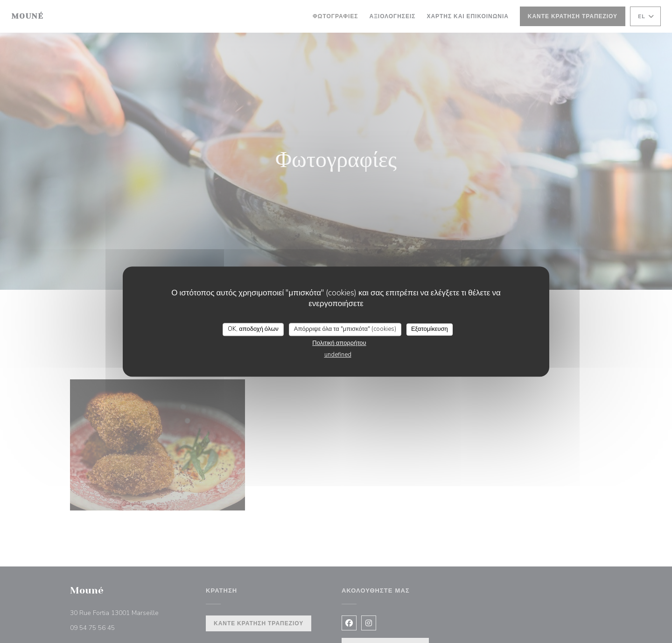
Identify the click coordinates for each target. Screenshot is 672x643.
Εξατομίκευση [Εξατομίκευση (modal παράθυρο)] (430, 329)
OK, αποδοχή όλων (253, 329)
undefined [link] (338, 355)
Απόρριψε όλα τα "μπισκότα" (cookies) (345, 329)
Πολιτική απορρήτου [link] (339, 343)
